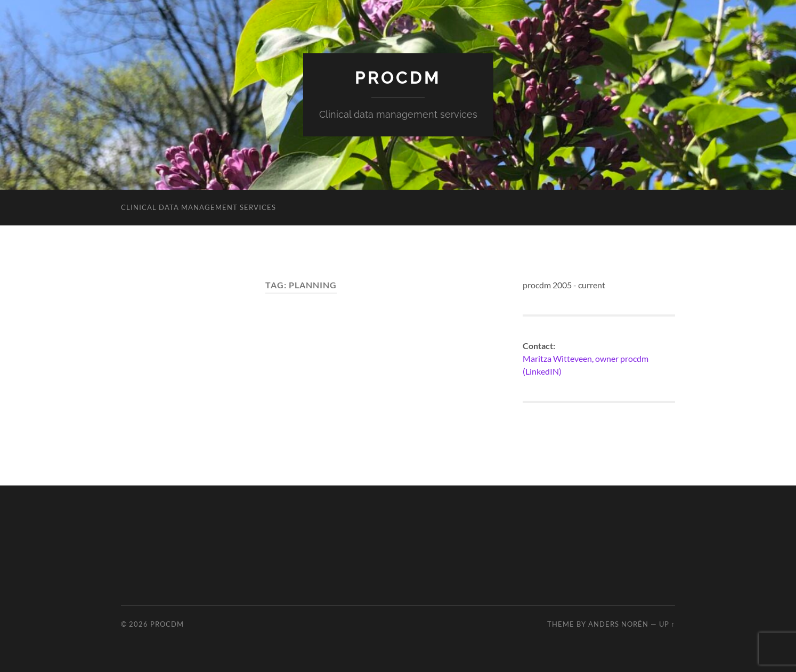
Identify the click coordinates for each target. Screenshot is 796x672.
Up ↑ (667, 624)
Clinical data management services (198, 207)
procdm (398, 78)
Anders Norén (618, 624)
